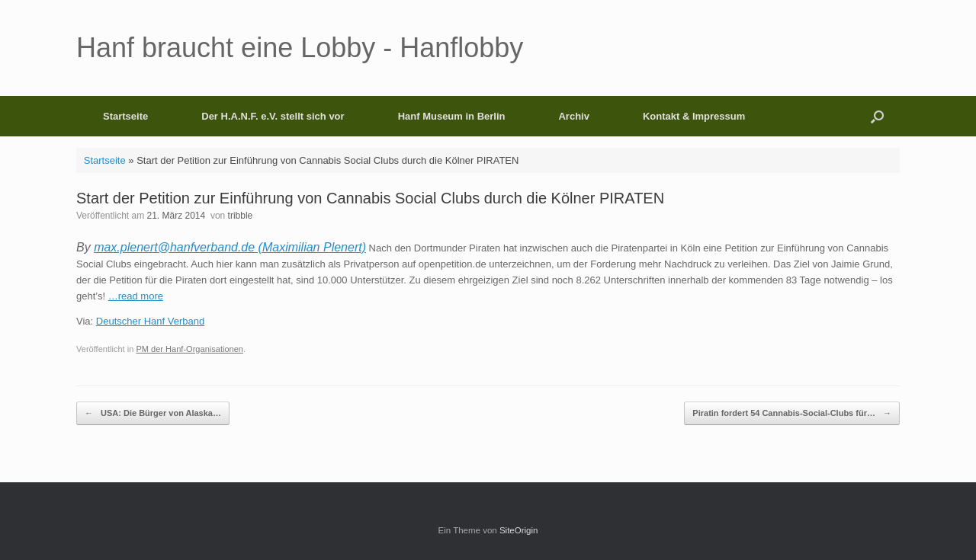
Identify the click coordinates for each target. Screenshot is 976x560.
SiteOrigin (519, 530)
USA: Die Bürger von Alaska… (153, 413)
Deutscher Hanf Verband (150, 321)
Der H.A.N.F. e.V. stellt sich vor (273, 116)
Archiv (573, 116)
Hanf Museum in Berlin (452, 116)
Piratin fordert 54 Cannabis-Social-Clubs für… (792, 413)
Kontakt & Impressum (694, 116)
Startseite (125, 116)
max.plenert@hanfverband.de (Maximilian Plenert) (230, 247)
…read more (136, 296)
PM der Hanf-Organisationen (189, 349)
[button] (877, 116)
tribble (241, 216)
